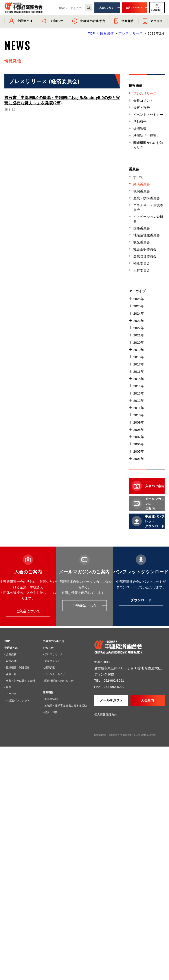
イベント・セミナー (148, 115)
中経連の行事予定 (53, 641)
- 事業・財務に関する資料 (20, 681)
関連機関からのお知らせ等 (148, 145)
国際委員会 (142, 228)
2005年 (139, 451)
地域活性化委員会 (147, 235)
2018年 (139, 357)
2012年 (139, 401)
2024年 (139, 313)
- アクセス (10, 694)
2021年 (139, 335)
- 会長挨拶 (10, 654)
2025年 (139, 306)
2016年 (139, 372)
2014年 (139, 386)
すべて (138, 177)
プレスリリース (131, 33)
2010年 (139, 415)
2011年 (139, 408)
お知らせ (48, 648)
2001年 (139, 459)
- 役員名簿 (10, 661)
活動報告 (140, 122)
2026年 (139, 299)
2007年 (139, 437)
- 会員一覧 (10, 674)
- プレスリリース (53, 654)
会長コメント (143, 100)
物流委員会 (142, 263)
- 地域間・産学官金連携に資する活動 (65, 706)
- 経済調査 (49, 668)
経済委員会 (142, 184)
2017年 (139, 364)
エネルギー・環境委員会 (148, 207)
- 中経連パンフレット (17, 701)
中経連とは (11, 648)
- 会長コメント (52, 661)
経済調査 (140, 129)
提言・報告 (142, 107)
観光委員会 (142, 242)
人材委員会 (142, 270)
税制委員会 (142, 191)
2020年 (139, 342)
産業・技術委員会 (147, 198)
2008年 (139, 430)
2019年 (139, 350)
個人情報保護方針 (106, 715)
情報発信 (107, 33)
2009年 (139, 422)
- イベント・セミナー (56, 674)
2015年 (139, 379)
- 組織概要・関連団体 (17, 668)
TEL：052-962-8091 (109, 680)
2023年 (139, 321)
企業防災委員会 (145, 256)
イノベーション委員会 (148, 219)
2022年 (139, 328)
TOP (91, 33)
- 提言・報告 (50, 712)
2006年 (139, 444)
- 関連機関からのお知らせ (58, 681)
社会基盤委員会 (145, 249)
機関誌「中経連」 (147, 136)
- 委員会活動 (50, 699)
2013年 (139, 393)
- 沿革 (8, 687)
